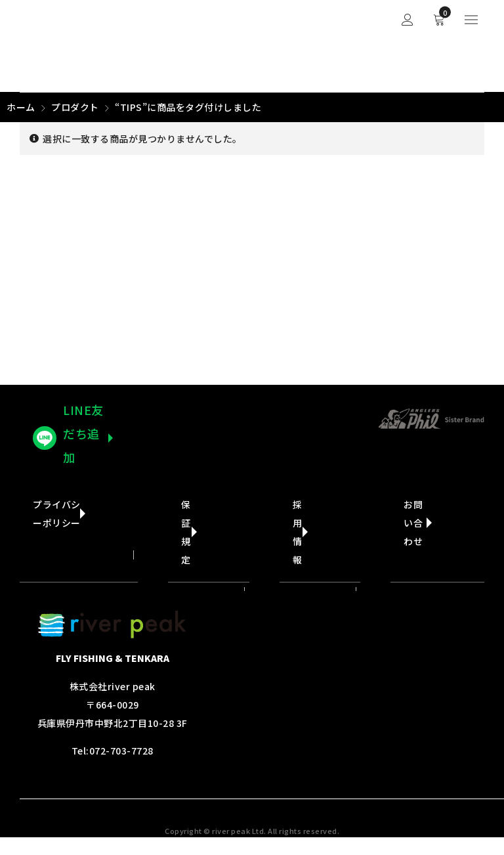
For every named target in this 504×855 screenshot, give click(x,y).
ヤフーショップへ (189, 422)
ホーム (21, 107)
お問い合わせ (413, 523)
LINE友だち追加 (83, 433)
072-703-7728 (121, 751)
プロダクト (75, 107)
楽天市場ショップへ (308, 422)
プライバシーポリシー (57, 514)
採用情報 (298, 532)
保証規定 (186, 532)
